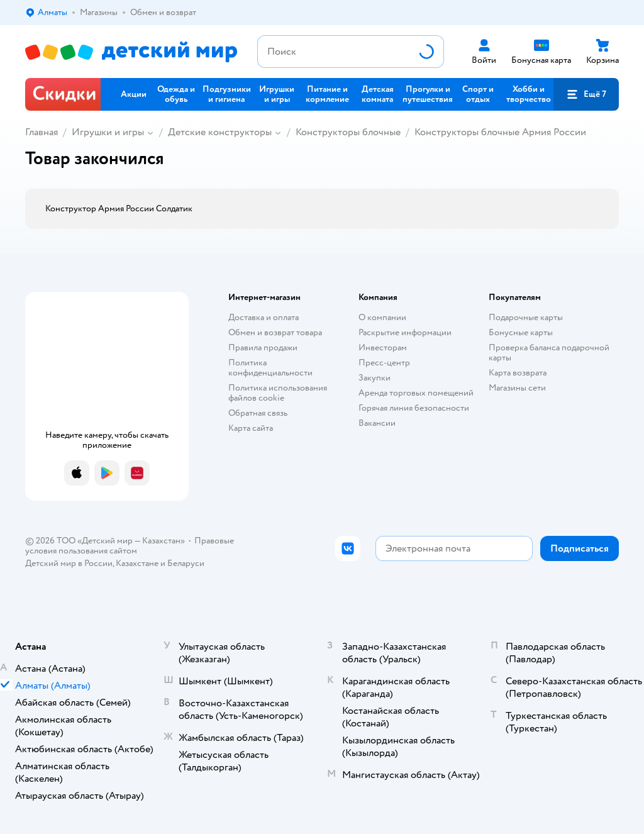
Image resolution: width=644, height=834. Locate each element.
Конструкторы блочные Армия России (500, 132)
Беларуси (186, 563)
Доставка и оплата (264, 317)
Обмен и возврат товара (275, 332)
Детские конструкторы (220, 132)
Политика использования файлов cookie (278, 393)
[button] (586, 94)
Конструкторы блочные (348, 132)
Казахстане (137, 563)
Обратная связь (258, 413)
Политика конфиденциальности (270, 368)
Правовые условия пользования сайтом (130, 546)
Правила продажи (263, 347)
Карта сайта (251, 428)
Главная (42, 132)
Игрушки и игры (108, 132)
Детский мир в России (69, 563)
